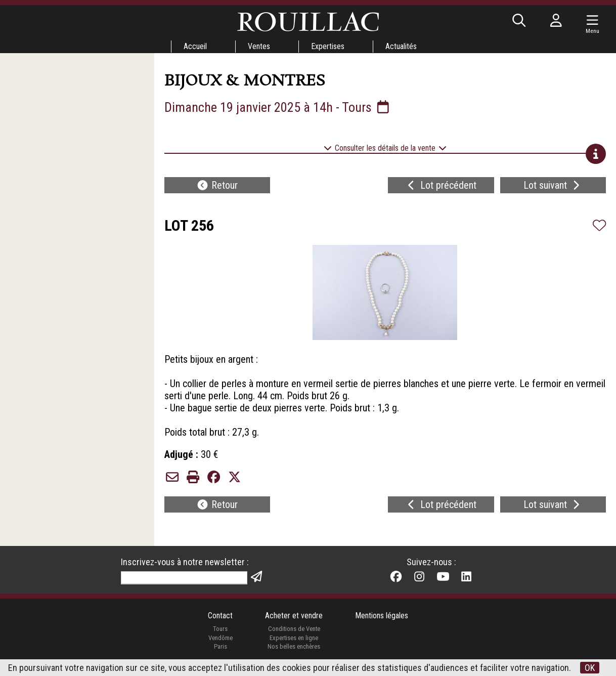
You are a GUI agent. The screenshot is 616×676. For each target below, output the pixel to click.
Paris (221, 646)
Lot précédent (441, 185)
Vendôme (221, 638)
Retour (217, 185)
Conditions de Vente (294, 629)
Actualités (401, 46)
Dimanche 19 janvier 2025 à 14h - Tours (278, 107)
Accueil (195, 46)
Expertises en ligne (294, 638)
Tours (220, 629)
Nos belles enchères (294, 646)
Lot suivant (553, 185)
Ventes (259, 46)
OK (590, 668)
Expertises (328, 46)
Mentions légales (382, 616)
